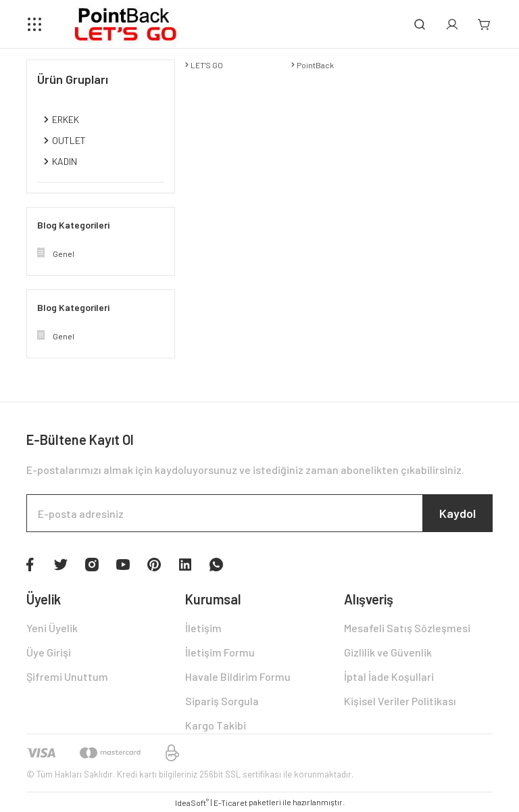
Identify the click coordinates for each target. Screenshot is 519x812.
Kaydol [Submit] (458, 513)
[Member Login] (452, 24)
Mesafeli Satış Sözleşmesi (407, 628)
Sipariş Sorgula (222, 701)
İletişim (203, 628)
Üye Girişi (49, 652)
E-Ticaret (230, 803)
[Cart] (485, 24)
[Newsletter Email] (259, 513)
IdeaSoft (192, 803)
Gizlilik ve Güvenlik (388, 652)
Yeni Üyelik (52, 628)
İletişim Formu (220, 652)
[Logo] (123, 24)
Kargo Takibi (216, 725)
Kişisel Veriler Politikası (400, 701)
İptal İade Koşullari (389, 676)
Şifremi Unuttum (67, 676)
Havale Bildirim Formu (238, 676)
